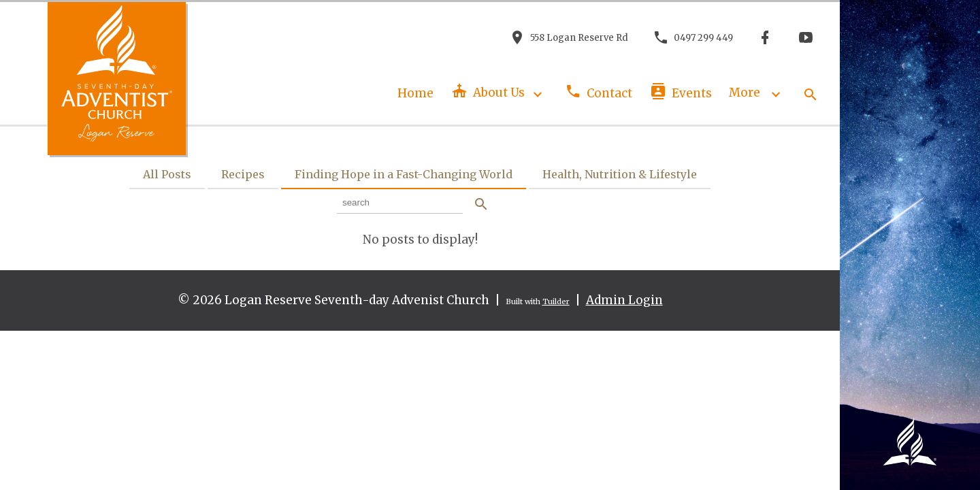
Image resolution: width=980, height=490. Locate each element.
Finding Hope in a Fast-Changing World (404, 174)
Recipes (243, 174)
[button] (810, 93)
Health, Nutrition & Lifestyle (620, 174)
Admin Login (624, 300)
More (757, 93)
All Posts (167, 174)
